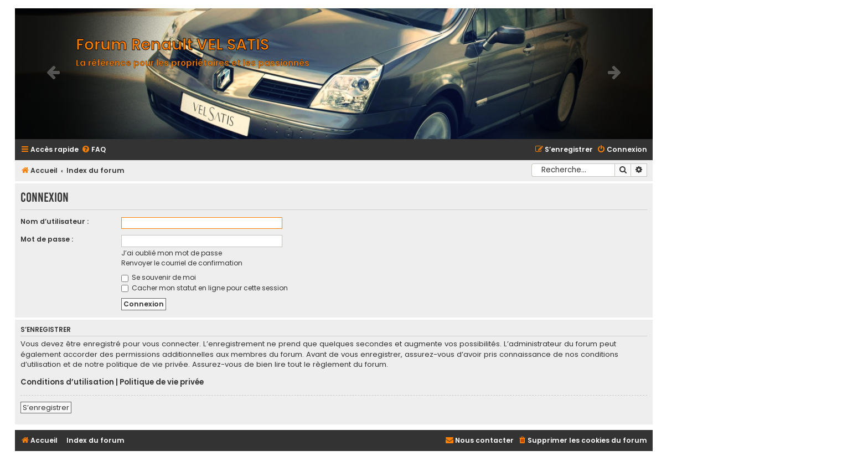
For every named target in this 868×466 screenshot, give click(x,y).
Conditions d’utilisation (67, 382)
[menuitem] (94, 150)
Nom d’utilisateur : (55, 221)
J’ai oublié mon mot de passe (172, 253)
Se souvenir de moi (159, 277)
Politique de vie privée (162, 382)
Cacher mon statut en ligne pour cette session (205, 288)
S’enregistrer (46, 408)
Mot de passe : (47, 239)
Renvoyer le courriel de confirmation (182, 263)
